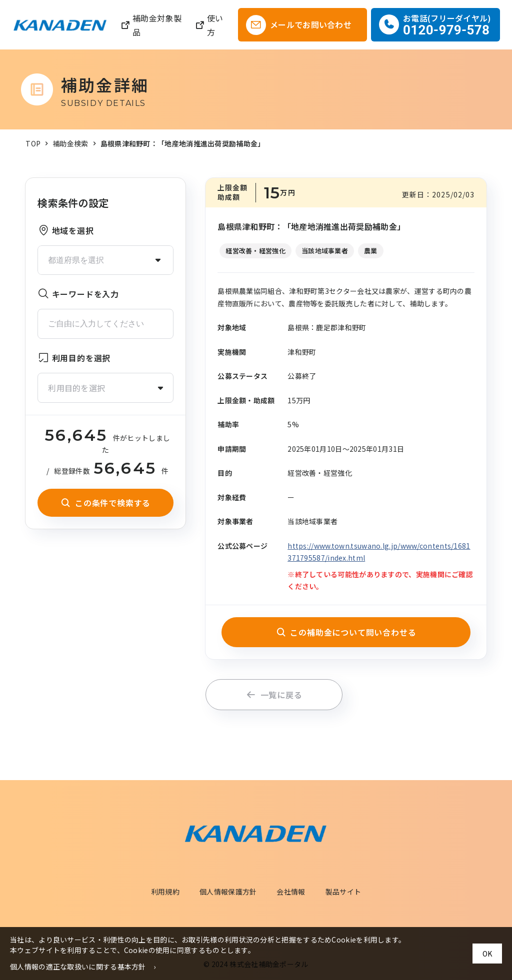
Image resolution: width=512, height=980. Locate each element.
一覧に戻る (274, 695)
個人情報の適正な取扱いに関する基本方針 (78, 967)
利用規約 (165, 892)
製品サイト (343, 892)
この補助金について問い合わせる (346, 632)
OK (487, 954)
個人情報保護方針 (228, 892)
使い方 (209, 25)
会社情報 (291, 892)
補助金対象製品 (151, 25)
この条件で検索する (105, 503)
